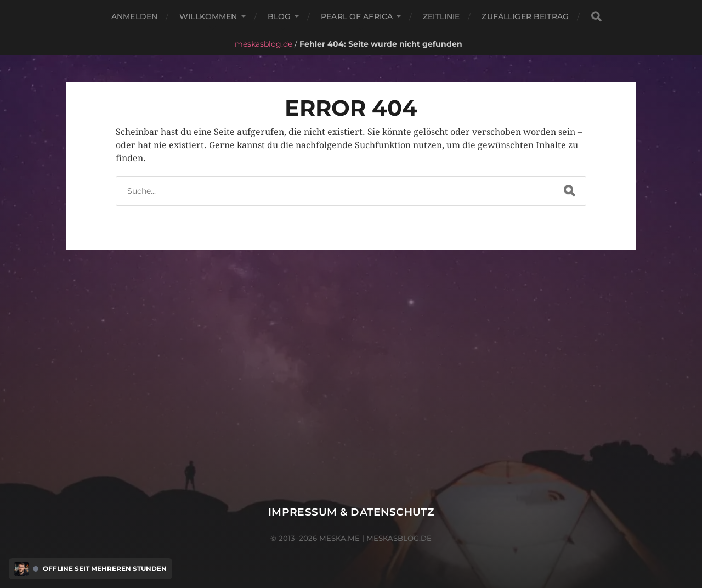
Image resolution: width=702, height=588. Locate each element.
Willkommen (208, 16)
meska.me (339, 538)
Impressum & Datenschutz (351, 512)
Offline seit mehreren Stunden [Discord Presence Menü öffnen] (105, 569)
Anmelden (134, 16)
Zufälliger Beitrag (525, 16)
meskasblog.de (264, 44)
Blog (279, 16)
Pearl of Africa (357, 16)
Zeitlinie (441, 16)
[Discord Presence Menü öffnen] (21, 569)
